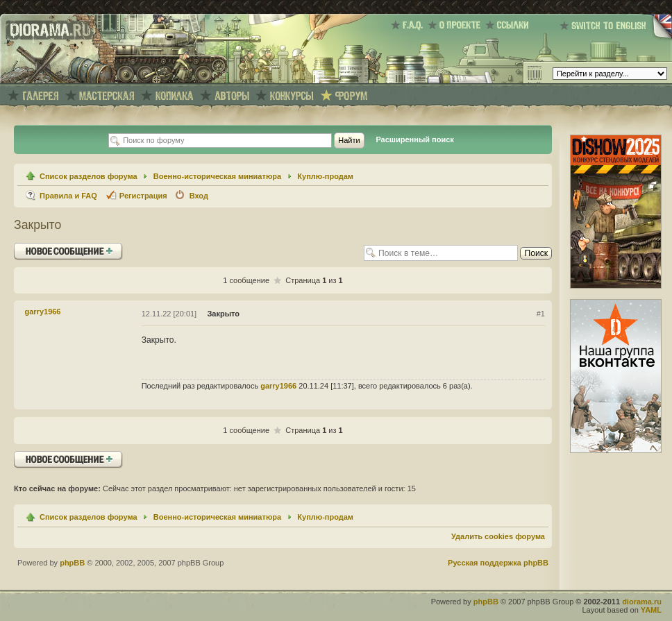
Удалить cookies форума (498, 536)
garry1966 (43, 312)
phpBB (72, 563)
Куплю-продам (325, 176)
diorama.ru (642, 602)
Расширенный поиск (414, 139)
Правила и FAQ (68, 196)
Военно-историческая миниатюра (217, 176)
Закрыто (37, 225)
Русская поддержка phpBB (498, 563)
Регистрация (143, 196)
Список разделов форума (89, 176)
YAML (651, 610)
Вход (199, 196)
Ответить (68, 252)
